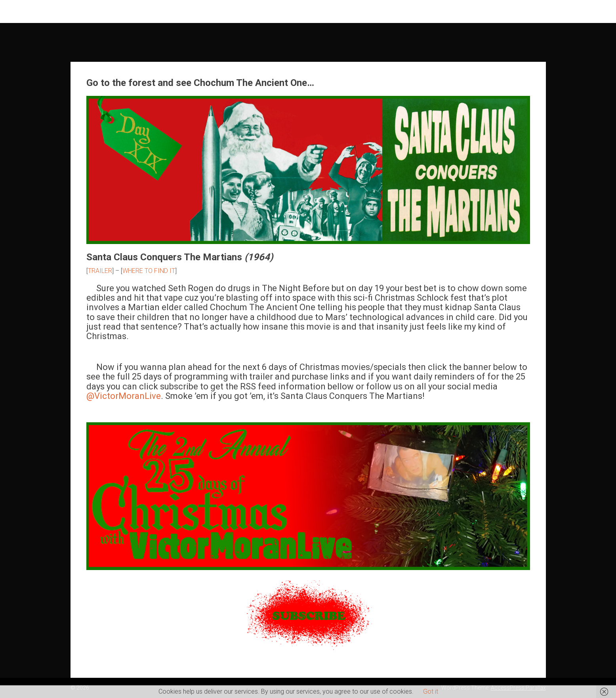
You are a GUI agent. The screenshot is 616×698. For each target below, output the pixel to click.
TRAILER (100, 271)
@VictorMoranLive (124, 396)
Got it (431, 691)
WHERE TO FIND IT (149, 271)
